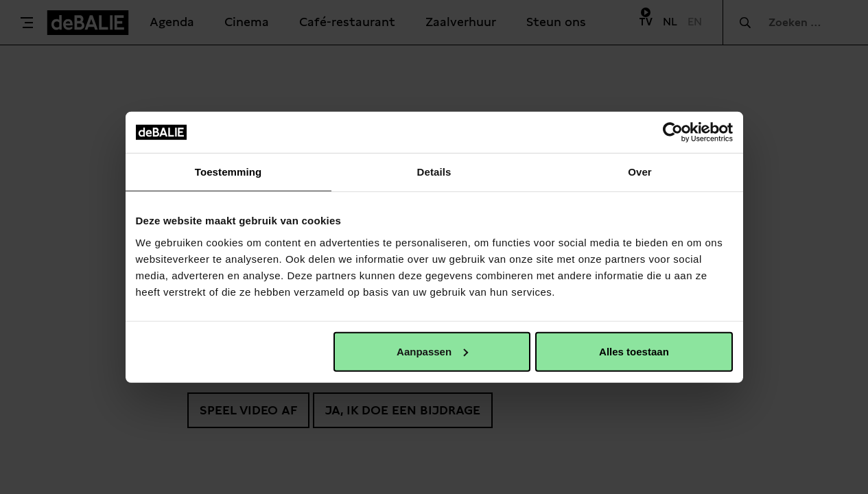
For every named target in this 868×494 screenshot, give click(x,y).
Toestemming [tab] (228, 172)
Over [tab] (640, 172)
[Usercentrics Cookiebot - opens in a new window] (673, 132)
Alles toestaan (634, 351)
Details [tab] (434, 172)
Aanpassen (432, 351)
